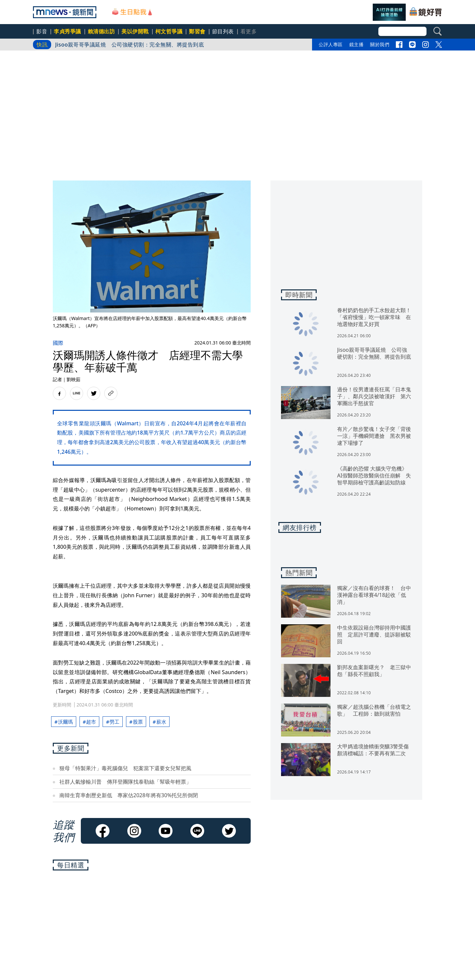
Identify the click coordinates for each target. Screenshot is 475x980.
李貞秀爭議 (67, 31)
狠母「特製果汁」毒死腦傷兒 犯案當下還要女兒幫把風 (125, 768)
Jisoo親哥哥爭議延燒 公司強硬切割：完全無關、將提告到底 (129, 45)
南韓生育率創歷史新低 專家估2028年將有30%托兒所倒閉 (129, 795)
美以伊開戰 (135, 31)
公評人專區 (331, 44)
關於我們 (380, 44)
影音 (42, 31)
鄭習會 (197, 31)
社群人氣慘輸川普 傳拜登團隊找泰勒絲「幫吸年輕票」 (125, 782)
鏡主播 (357, 44)
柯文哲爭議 (169, 31)
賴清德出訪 (101, 31)
